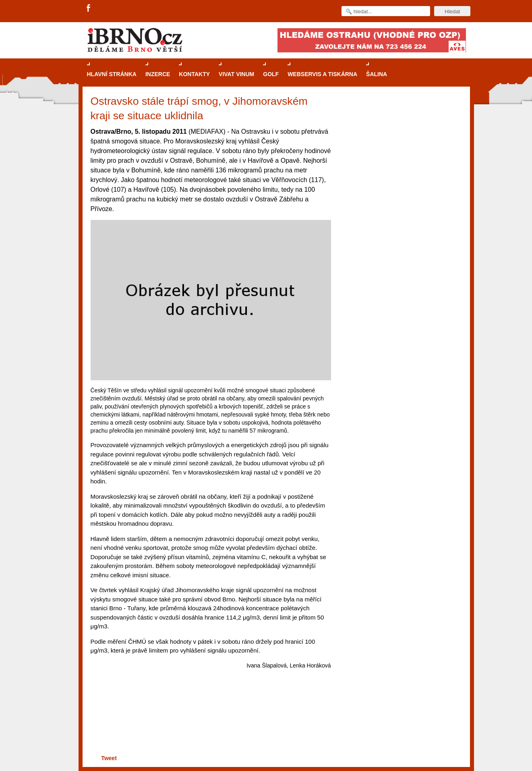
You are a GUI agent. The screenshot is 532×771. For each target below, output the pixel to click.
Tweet (109, 758)
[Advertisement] (210, 722)
